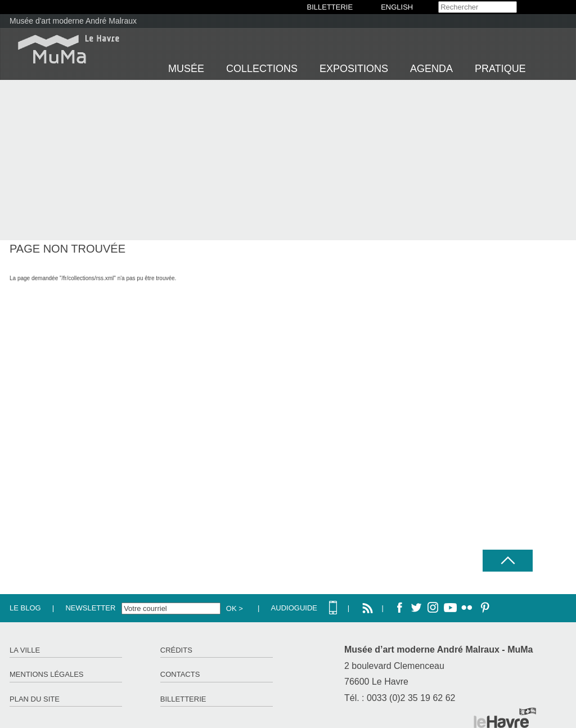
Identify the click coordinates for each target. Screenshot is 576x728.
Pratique (500, 69)
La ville (25, 650)
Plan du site (35, 699)
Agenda (431, 69)
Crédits (176, 650)
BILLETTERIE (330, 7)
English (397, 7)
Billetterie (183, 699)
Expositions (354, 69)
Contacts (180, 674)
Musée (186, 69)
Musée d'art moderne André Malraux (73, 21)
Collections (262, 69)
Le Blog (25, 608)
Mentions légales (46, 674)
